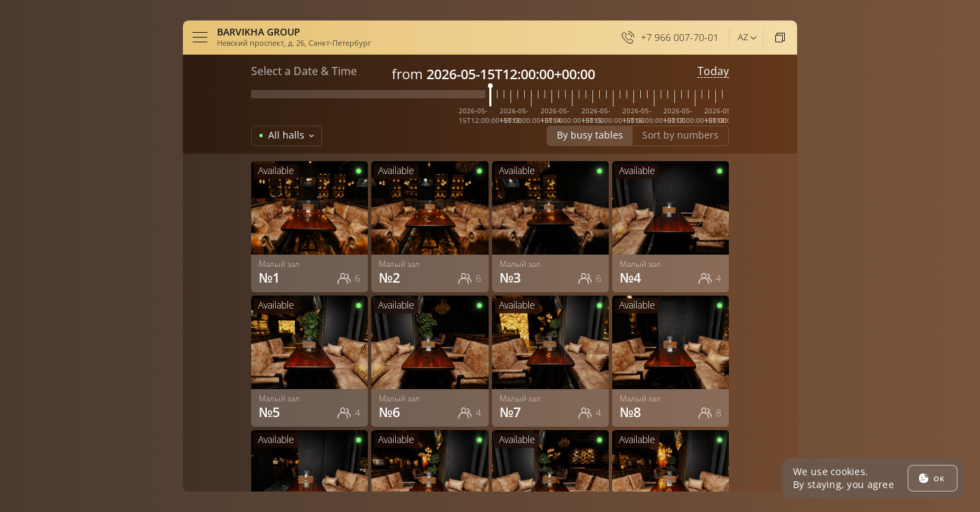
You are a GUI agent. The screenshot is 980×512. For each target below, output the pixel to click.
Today (713, 71)
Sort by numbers (680, 135)
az (743, 37)
